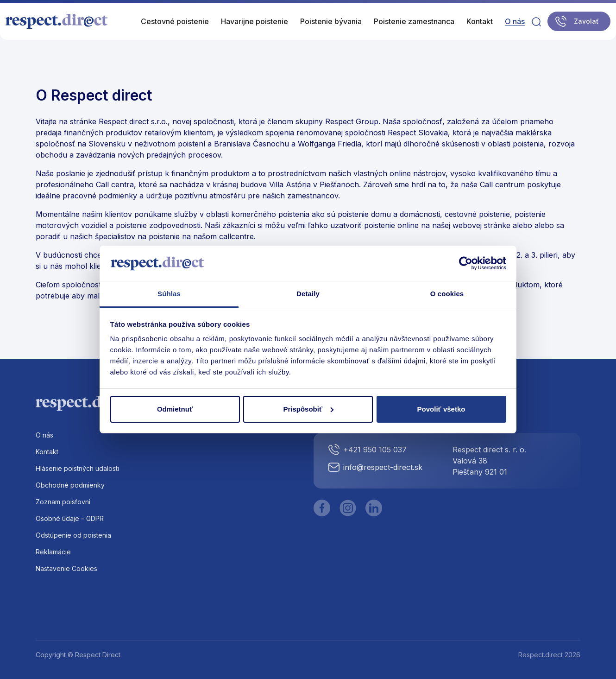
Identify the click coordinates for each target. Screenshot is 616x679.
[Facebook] (322, 508)
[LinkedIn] (374, 508)
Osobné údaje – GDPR (70, 518)
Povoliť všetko (441, 409)
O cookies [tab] (447, 294)
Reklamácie (53, 552)
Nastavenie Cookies (66, 568)
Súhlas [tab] (169, 294)
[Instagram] (348, 508)
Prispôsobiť (308, 409)
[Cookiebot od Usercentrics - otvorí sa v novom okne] (466, 263)
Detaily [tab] (308, 294)
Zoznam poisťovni (63, 502)
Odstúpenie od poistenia (73, 535)
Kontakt (47, 452)
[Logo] (57, 21)
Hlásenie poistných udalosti (77, 468)
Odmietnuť (175, 409)
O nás (44, 435)
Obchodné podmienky (70, 485)
